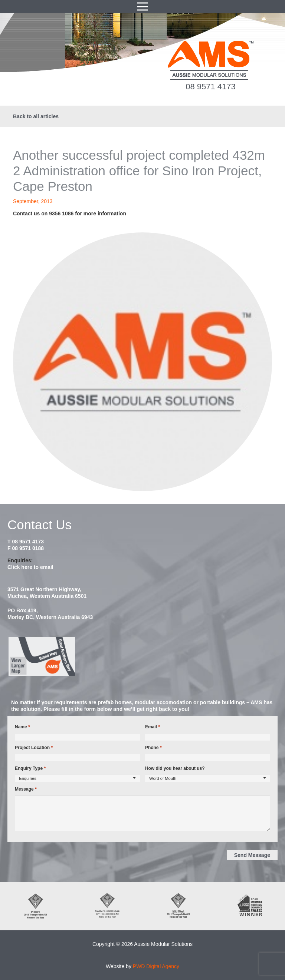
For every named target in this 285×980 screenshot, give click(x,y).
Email (153, 727)
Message (26, 789)
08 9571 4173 (211, 87)
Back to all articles (36, 116)
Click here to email (30, 567)
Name (22, 727)
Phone (153, 748)
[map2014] (142, 656)
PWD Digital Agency (156, 966)
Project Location (34, 748)
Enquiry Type (30, 768)
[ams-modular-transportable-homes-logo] (211, 60)
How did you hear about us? (175, 768)
